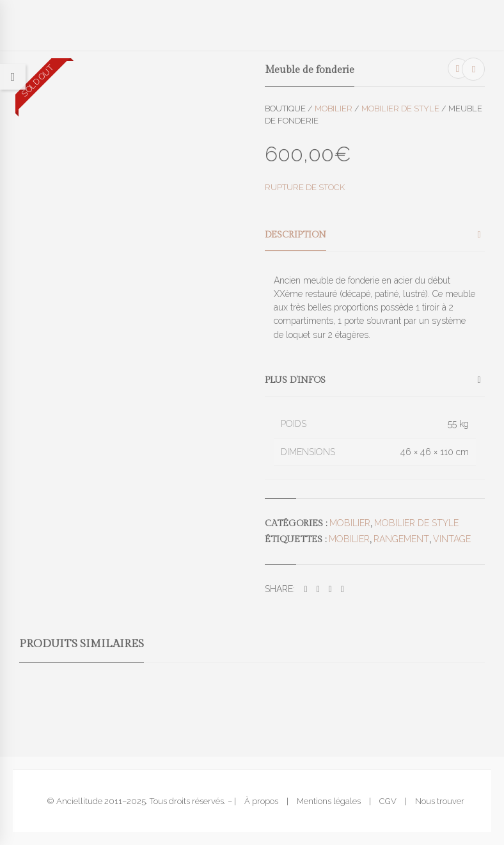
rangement (401, 539)
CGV (388, 801)
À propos (261, 801)
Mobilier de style (400, 109)
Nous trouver (440, 801)
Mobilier (334, 109)
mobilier (349, 539)
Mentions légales (329, 801)
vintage (452, 539)
